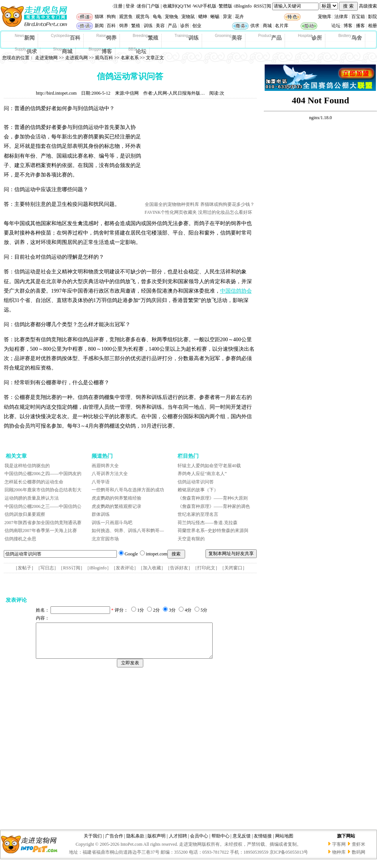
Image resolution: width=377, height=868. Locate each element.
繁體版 (225, 6)
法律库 (341, 17)
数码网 (359, 859)
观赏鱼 (126, 17)
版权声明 (156, 843)
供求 (255, 26)
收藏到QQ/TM (177, 6)
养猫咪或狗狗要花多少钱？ (227, 204)
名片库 (282, 26)
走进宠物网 (46, 58)
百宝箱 (358, 17)
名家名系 (130, 58)
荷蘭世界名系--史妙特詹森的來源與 (213, 531)
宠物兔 (172, 17)
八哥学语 (101, 482)
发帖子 (25, 568)
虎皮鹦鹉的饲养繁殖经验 (116, 498)
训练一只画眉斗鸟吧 (112, 523)
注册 (118, 6)
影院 (372, 17)
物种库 (339, 859)
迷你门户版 (148, 6)
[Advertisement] (76, 750)
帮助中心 (221, 843)
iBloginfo (243, 6)
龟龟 (157, 17)
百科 (111, 26)
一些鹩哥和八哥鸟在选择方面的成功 (128, 490)
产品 (172, 26)
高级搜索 (368, 6)
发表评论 (125, 568)
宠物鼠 (188, 17)
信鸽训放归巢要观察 (25, 514)
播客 (360, 26)
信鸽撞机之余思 (20, 539)
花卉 (239, 17)
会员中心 (199, 843)
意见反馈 (242, 843)
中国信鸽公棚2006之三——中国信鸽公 (43, 506)
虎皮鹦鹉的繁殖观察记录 (116, 506)
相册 (372, 26)
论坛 (336, 26)
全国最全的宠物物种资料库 (172, 204)
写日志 (47, 568)
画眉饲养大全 (105, 466)
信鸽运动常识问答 (196, 482)
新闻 (99, 26)
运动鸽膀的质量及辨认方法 (32, 498)
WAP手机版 (205, 6)
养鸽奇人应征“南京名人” (202, 474)
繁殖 (136, 26)
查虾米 (359, 851)
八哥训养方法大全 (110, 474)
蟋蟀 (203, 17)
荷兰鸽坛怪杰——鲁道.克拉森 (208, 523)
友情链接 (263, 843)
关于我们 (93, 843)
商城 (267, 26)
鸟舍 (350, 37)
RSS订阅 (263, 6)
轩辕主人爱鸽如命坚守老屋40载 (209, 466)
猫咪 (99, 17)
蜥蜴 (215, 17)
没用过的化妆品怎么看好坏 (225, 212)
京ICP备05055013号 (289, 859)
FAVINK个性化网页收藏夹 (171, 212)
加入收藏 (152, 568)
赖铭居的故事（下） (198, 490)
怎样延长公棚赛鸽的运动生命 (34, 482)
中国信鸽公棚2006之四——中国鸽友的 (43, 474)
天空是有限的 (191, 539)
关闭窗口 (233, 568)
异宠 (227, 17)
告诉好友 (179, 568)
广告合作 (114, 843)
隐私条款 (135, 843)
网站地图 (284, 843)
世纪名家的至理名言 (198, 514)
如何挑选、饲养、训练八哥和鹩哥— (128, 531)
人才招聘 (178, 843)
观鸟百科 (104, 58)
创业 (197, 26)
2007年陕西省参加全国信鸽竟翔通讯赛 (43, 523)
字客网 (339, 851)
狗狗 (111, 17)
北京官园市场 (105, 539)
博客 (348, 26)
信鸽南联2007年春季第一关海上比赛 (41, 531)
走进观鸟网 (77, 58)
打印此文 (206, 568)
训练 (148, 26)
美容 (160, 26)
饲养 (124, 26)
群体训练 (101, 514)
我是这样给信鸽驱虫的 (27, 466)
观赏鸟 (143, 17)
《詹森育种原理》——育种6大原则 (213, 498)
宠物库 (325, 17)
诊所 (185, 26)
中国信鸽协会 (236, 291)
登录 (130, 6)
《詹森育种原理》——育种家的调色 (214, 506)
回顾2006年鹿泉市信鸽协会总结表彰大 (43, 490)
